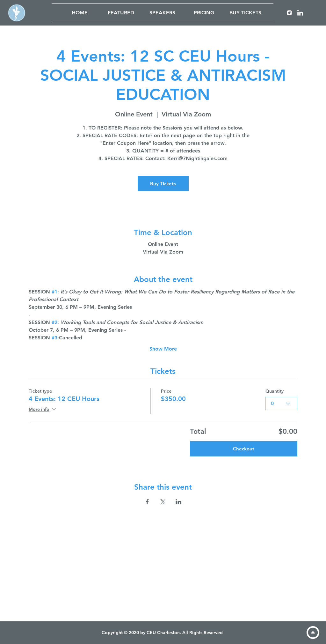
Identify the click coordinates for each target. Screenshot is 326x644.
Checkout (244, 449)
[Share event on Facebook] (147, 502)
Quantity (275, 391)
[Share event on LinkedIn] (179, 502)
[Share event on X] (163, 502)
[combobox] (281, 403)
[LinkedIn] (300, 13)
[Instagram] (289, 13)
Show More (163, 349)
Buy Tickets (163, 184)
